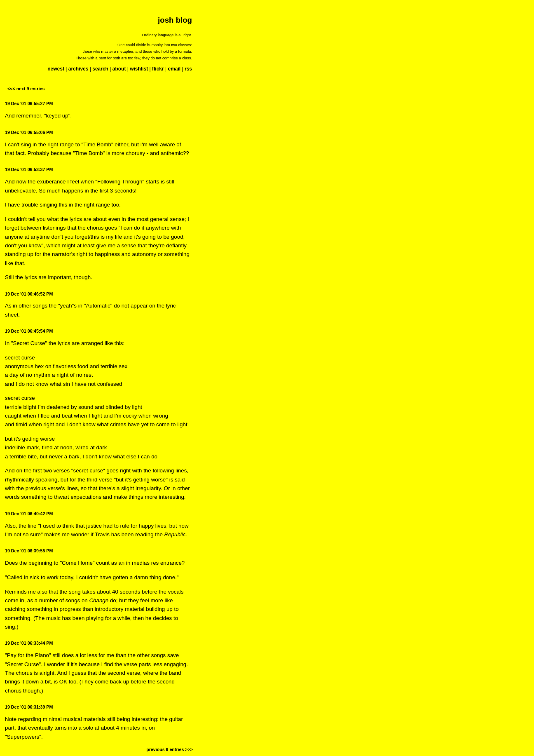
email (174, 69)
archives (78, 69)
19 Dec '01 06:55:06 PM (29, 132)
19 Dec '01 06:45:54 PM (29, 331)
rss (188, 69)
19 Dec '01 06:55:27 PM (29, 103)
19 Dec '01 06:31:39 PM (29, 707)
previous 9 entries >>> (170, 749)
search (100, 69)
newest (56, 69)
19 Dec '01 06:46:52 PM (29, 294)
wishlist (139, 69)
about (119, 69)
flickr (158, 69)
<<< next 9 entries (26, 89)
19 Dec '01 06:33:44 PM (29, 643)
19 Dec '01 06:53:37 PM (29, 169)
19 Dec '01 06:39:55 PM (29, 551)
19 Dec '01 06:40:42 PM (29, 514)
